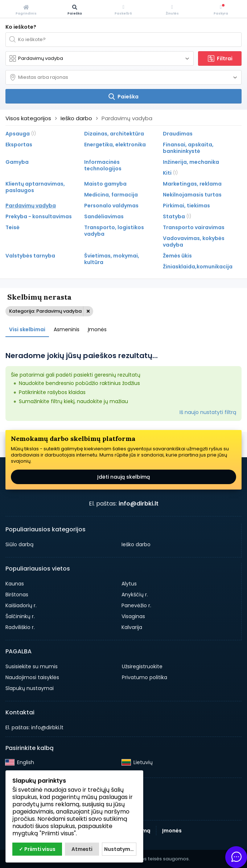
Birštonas (17, 595)
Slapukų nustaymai (30, 688)
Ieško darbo (136, 544)
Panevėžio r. (136, 605)
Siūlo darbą (19, 544)
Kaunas (15, 584)
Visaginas (133, 616)
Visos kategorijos (28, 118)
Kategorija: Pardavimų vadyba (45, 311)
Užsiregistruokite (142, 666)
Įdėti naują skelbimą (123, 477)
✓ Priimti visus (37, 849)
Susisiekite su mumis (32, 666)
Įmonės (97, 329)
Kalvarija (132, 627)
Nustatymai (119, 849)
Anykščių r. (135, 595)
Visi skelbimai (27, 329)
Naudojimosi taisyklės (32, 677)
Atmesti (82, 849)
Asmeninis (67, 329)
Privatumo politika (145, 677)
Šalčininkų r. (20, 616)
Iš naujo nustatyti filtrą (208, 412)
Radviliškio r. (20, 627)
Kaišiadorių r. (21, 605)
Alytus (129, 584)
